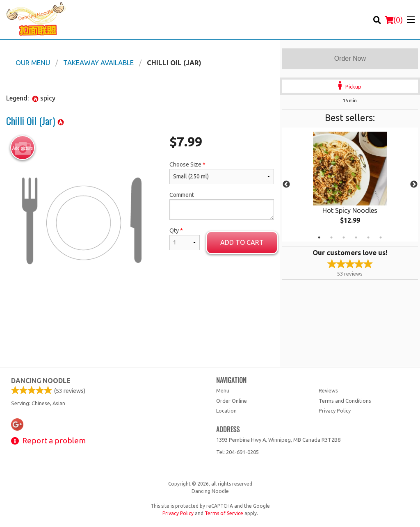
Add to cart (242, 242)
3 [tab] (344, 237)
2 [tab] (331, 237)
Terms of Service (224, 513)
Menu (223, 390)
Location (226, 411)
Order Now (350, 58)
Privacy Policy (335, 411)
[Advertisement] (140, 323)
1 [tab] (319, 237)
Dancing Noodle (41, 381)
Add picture (23, 148)
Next (414, 185)
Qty (185, 239)
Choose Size (221, 173)
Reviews (328, 390)
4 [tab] (356, 237)
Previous (286, 185)
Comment (221, 206)
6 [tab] (381, 237)
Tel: (237, 452)
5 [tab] (368, 237)
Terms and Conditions (345, 401)
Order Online (232, 401)
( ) (394, 20)
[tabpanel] (350, 185)
